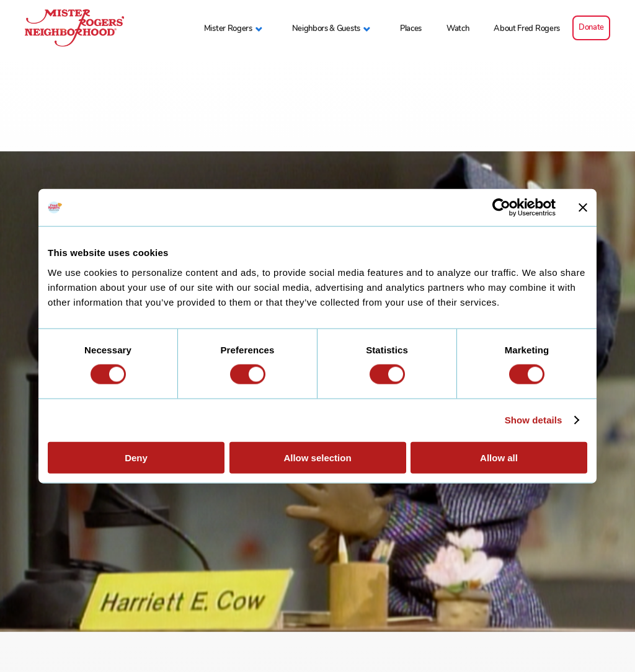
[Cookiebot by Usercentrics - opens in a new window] (501, 208)
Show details (534, 420)
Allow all (499, 457)
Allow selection (317, 457)
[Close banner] (583, 208)
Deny (136, 457)
